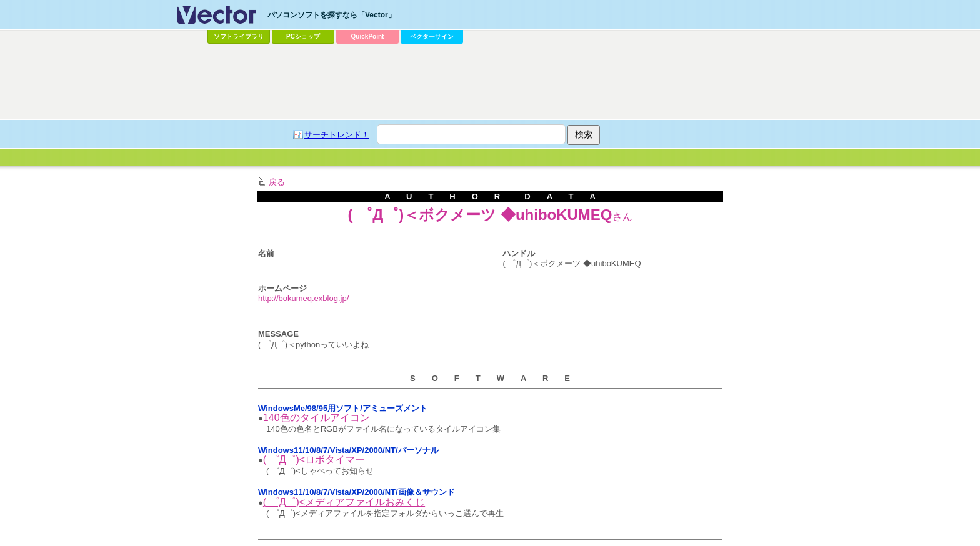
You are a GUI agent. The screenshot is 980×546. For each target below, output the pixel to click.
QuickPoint (368, 37)
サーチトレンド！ (337, 135)
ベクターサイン (432, 37)
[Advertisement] (490, 82)
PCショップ (303, 37)
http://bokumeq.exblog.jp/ (303, 298)
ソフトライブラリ (239, 37)
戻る (277, 182)
